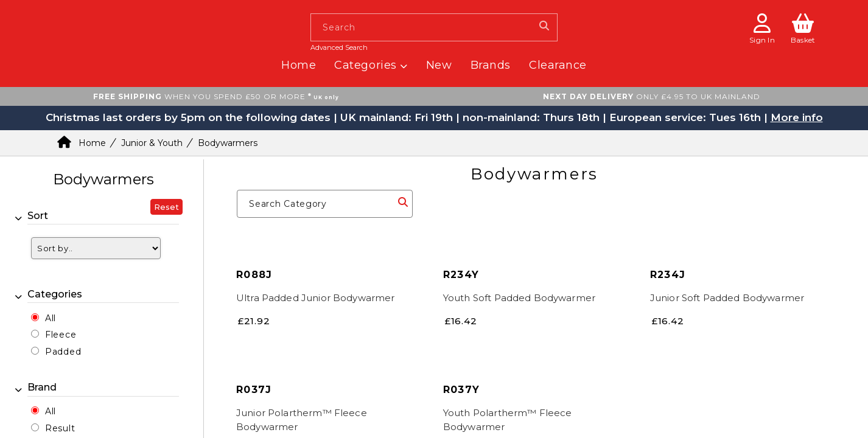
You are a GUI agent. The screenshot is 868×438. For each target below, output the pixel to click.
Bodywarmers (228, 143)
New (439, 65)
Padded (63, 352)
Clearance (558, 65)
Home (299, 65)
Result (60, 428)
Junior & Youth (152, 143)
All (51, 318)
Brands (491, 65)
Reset (166, 207)
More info (797, 117)
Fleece (61, 335)
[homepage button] (132, 4)
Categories (371, 65)
